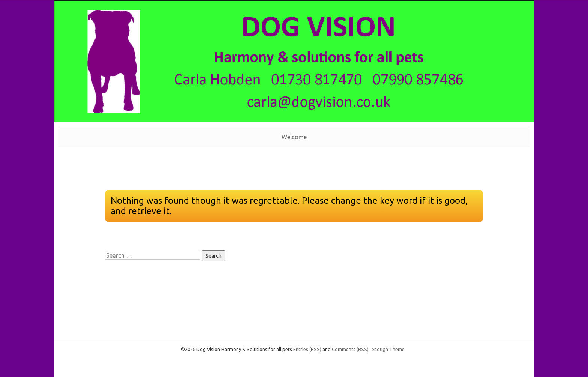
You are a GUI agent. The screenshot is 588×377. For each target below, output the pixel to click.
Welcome (294, 137)
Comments (350, 349)
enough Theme (388, 349)
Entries (307, 349)
